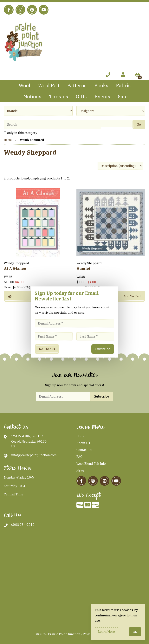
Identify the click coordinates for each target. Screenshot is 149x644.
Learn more (107, 632)
